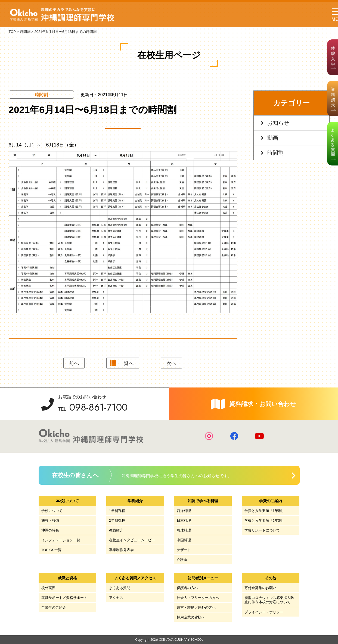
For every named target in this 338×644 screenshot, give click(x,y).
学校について (52, 511)
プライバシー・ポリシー (264, 612)
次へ (171, 363)
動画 (273, 138)
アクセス (116, 598)
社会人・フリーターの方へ (198, 598)
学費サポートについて (262, 530)
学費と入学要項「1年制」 (265, 511)
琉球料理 (184, 530)
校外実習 (48, 588)
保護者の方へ (187, 588)
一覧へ (126, 363)
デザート (184, 550)
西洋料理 (184, 511)
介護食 (182, 560)
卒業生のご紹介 (54, 607)
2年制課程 (117, 520)
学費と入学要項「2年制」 (265, 520)
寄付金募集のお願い (260, 588)
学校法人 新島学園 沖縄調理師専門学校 (62, 15)
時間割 (275, 153)
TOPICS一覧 (51, 550)
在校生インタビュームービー (132, 540)
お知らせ (278, 123)
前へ (74, 363)
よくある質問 (120, 588)
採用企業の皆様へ (191, 617)
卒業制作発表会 (121, 550)
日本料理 (184, 520)
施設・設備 (50, 520)
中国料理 (184, 540)
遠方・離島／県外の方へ (196, 607)
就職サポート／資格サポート (64, 598)
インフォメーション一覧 (61, 540)
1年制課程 (117, 511)
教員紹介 (116, 530)
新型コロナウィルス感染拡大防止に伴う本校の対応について (269, 600)
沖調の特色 (50, 530)
